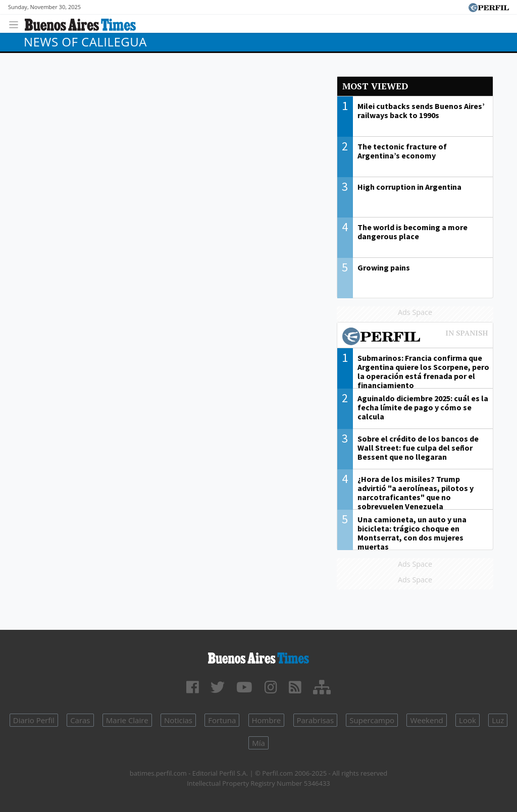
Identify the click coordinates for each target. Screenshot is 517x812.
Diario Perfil (34, 720)
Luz (498, 720)
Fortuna (222, 720)
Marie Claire (127, 720)
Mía (258, 743)
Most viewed (375, 86)
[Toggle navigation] (16, 23)
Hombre (267, 720)
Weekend (426, 720)
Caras (80, 720)
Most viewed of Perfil (415, 338)
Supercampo (372, 720)
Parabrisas (316, 720)
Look (468, 720)
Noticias (178, 720)
